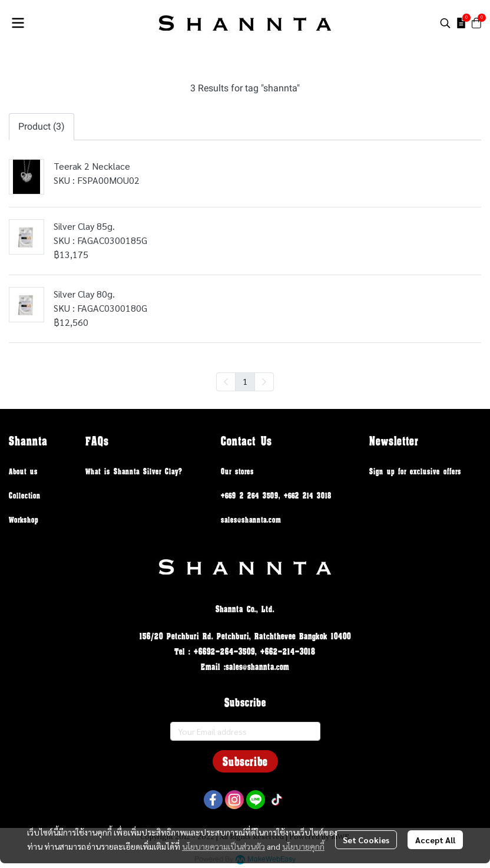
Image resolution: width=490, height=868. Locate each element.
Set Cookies (366, 840)
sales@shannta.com (251, 519)
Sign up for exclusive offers (415, 471)
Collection (25, 495)
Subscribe (245, 761)
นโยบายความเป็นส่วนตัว (224, 846)
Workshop (24, 519)
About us (23, 471)
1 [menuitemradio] (245, 381)
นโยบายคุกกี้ (303, 846)
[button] (445, 23)
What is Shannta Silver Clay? (134, 471)
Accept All (435, 840)
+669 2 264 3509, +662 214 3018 (276, 495)
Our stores (237, 471)
